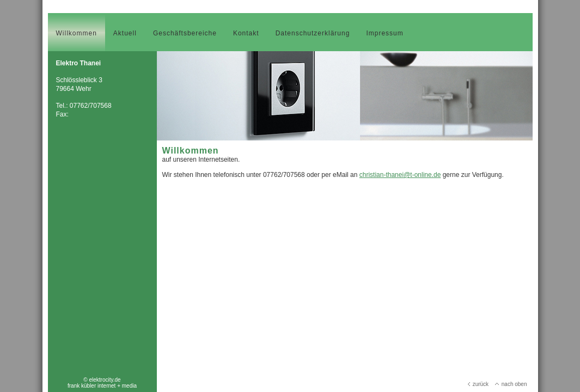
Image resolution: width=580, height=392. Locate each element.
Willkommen (77, 33)
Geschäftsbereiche (185, 33)
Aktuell (125, 33)
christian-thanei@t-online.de (400, 175)
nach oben (511, 384)
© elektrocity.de (102, 380)
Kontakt (246, 33)
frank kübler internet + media (102, 386)
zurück (478, 384)
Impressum (384, 33)
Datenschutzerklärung (313, 33)
